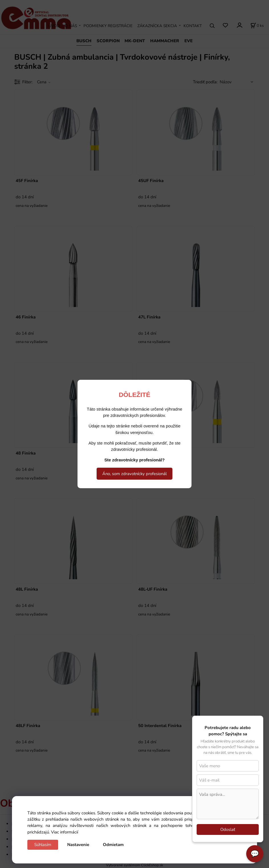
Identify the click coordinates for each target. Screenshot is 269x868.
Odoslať (228, 829)
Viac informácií (65, 832)
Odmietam (113, 845)
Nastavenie (78, 845)
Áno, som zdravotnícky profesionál (134, 474)
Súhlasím (43, 845)
